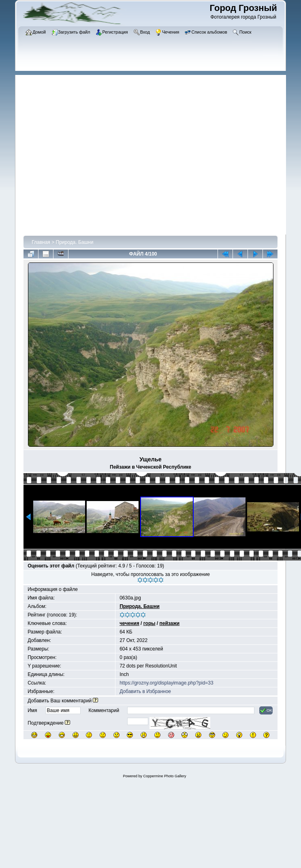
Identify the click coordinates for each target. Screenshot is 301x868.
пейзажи (170, 623)
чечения (129, 623)
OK (266, 710)
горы (149, 623)
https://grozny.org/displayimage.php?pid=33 (167, 683)
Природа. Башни (75, 242)
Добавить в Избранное (145, 691)
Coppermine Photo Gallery (164, 776)
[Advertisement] (78, 153)
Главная (41, 242)
